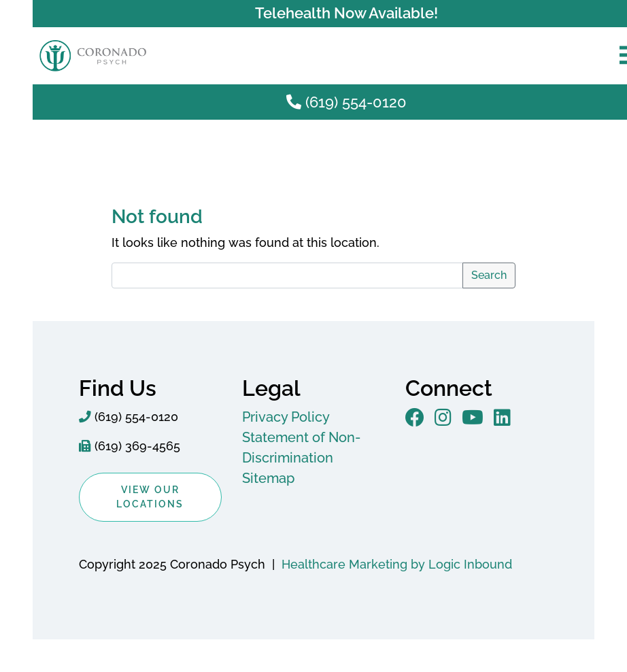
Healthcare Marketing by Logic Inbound (397, 564)
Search (489, 275)
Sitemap (268, 478)
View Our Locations (150, 497)
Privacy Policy (286, 417)
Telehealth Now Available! (346, 13)
